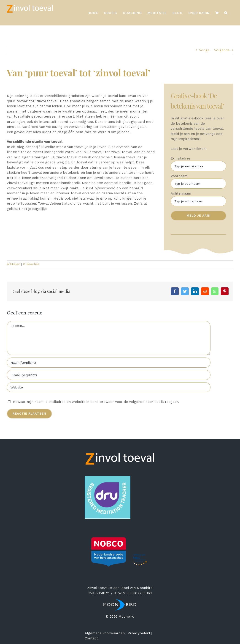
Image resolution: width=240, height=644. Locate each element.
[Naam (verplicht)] (109, 363)
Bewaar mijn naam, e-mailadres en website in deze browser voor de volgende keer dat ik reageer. (96, 402)
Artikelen (13, 264)
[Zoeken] (226, 13)
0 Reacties (31, 264)
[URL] (109, 387)
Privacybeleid (139, 633)
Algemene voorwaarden (105, 633)
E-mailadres (181, 158)
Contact (91, 638)
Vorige (204, 50)
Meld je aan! (199, 216)
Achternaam (181, 193)
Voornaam (179, 176)
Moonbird (145, 588)
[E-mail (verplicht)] (109, 375)
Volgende (222, 50)
